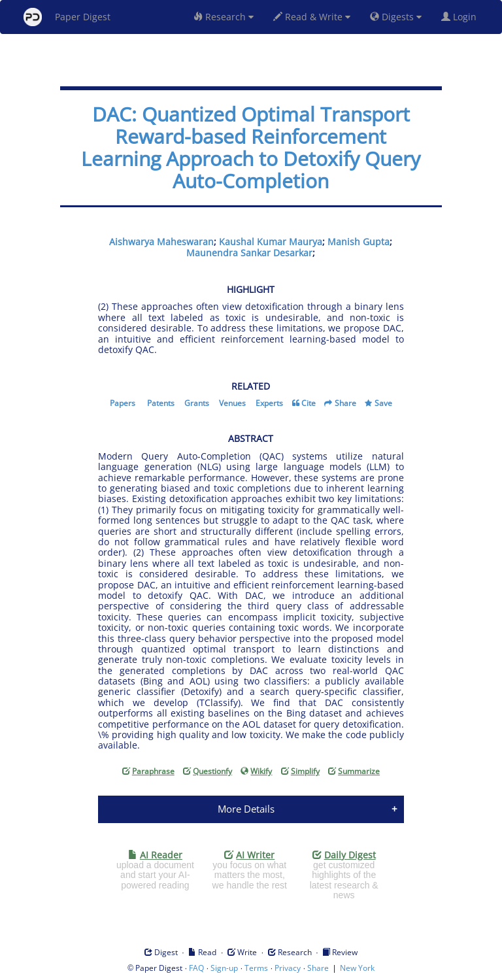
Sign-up (224, 968)
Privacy (288, 968)
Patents (161, 403)
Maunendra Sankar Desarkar (249, 253)
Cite (309, 403)
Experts (269, 403)
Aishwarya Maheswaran (161, 242)
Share (345, 403)
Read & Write (312, 17)
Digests (396, 17)
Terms (256, 968)
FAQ (196, 968)
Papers (123, 403)
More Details (246, 809)
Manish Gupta (359, 242)
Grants (197, 403)
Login (461, 17)
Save (383, 403)
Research (224, 17)
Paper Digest (67, 17)
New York (357, 968)
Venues (232, 403)
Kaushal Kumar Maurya (271, 242)
